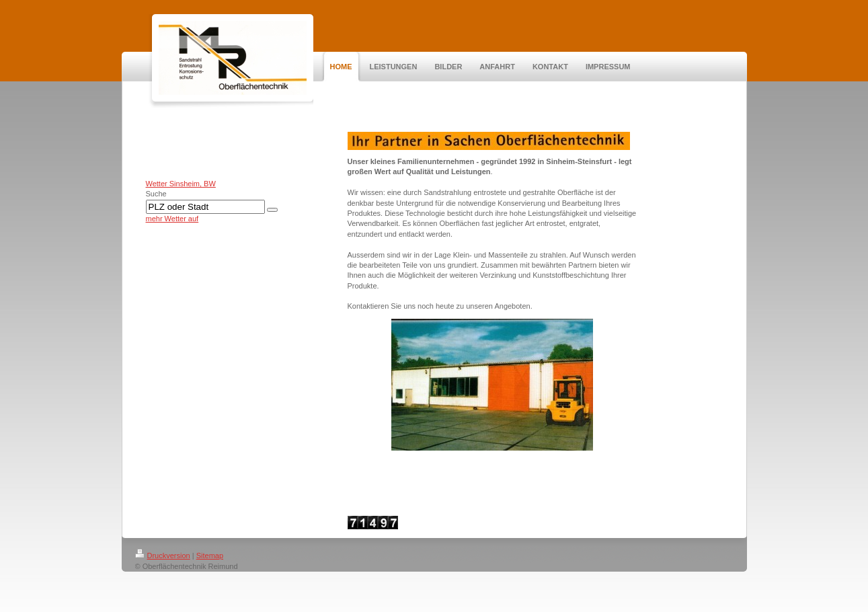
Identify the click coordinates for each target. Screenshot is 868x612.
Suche (156, 194)
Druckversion (163, 556)
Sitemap (210, 556)
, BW (208, 184)
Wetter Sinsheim (173, 184)
